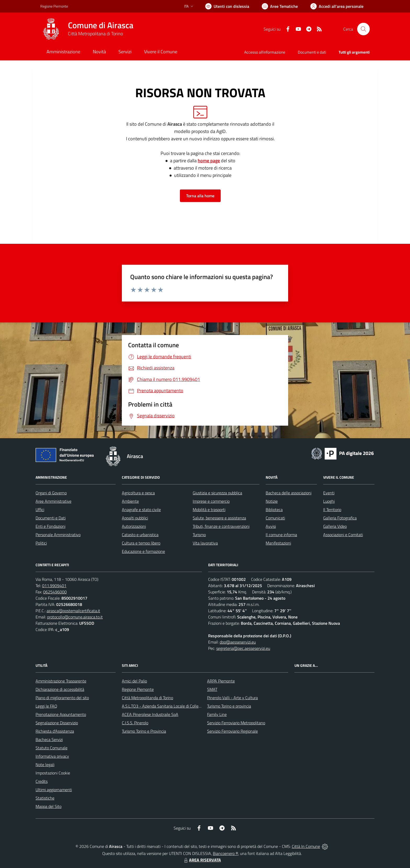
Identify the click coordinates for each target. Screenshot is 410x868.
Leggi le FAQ (46, 706)
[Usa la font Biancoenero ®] (227, 6)
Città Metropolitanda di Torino (147, 698)
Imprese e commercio (211, 501)
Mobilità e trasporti (209, 510)
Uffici (40, 510)
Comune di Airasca (101, 25)
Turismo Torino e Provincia (144, 731)
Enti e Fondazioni (50, 526)
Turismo (199, 535)
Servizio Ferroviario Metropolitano (236, 723)
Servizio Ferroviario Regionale (232, 731)
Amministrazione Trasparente (61, 681)
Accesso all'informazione (265, 52)
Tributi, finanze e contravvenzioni (221, 526)
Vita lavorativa (205, 543)
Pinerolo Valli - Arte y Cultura (232, 698)
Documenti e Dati (51, 518)
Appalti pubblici (135, 518)
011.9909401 (54, 586)
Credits (42, 781)
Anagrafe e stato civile (141, 510)
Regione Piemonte (138, 689)
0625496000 (55, 592)
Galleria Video (335, 526)
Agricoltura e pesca (138, 493)
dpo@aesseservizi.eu (238, 642)
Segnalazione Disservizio (57, 723)
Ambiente (130, 501)
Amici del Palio (134, 681)
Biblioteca (274, 510)
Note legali (45, 765)
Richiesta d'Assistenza (55, 731)
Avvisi (271, 526)
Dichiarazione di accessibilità (60, 689)
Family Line (217, 714)
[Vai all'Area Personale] (337, 6)
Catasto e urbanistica (140, 535)
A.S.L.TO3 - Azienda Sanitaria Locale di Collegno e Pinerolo (173, 706)
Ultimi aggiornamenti (54, 790)
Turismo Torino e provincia (229, 706)
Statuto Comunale (52, 748)
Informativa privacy (52, 756)
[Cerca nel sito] (363, 29)
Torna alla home (200, 196)
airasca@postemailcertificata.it (73, 611)
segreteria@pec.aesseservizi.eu (243, 648)
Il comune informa (281, 535)
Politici (41, 543)
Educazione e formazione (143, 551)
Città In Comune (306, 846)
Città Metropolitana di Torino (95, 34)
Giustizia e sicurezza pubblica (217, 493)
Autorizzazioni (134, 526)
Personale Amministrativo (58, 535)
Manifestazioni (278, 543)
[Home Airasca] (87, 29)
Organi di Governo (51, 493)
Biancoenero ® (226, 853)
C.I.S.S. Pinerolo (135, 723)
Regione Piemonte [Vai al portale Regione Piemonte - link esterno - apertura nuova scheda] (54, 6)
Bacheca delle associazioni (289, 493)
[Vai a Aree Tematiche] (280, 6)
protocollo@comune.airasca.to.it (75, 617)
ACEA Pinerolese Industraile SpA (150, 714)
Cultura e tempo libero (141, 543)
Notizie (272, 501)
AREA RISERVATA (202, 860)
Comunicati (275, 518)
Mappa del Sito (49, 806)
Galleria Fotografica (340, 518)
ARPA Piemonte (221, 681)
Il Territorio (332, 510)
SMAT (212, 689)
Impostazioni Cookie (53, 773)
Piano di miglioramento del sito (62, 698)
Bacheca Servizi (49, 739)
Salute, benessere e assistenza (219, 518)
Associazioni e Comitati (343, 535)
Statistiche (45, 798)
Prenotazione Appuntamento (61, 714)
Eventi (329, 493)
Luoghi (329, 501)
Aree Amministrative (53, 501)
